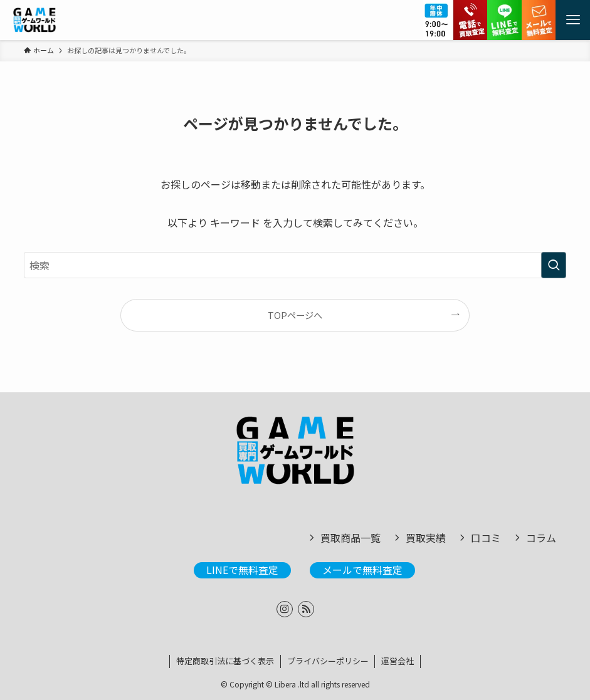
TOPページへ (295, 315)
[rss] (306, 609)
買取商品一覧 (350, 538)
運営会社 (398, 661)
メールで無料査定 (362, 570)
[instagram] (285, 609)
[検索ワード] (295, 265)
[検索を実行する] (554, 265)
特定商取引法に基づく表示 (225, 661)
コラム (541, 538)
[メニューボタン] (573, 20)
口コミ (486, 538)
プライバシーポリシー (328, 661)
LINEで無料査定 (242, 570)
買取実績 (426, 538)
